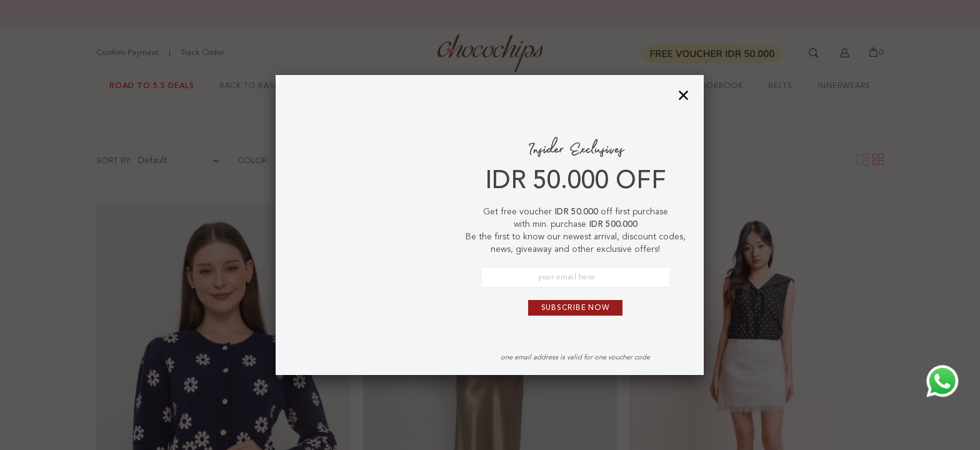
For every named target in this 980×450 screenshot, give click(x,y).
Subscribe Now (576, 308)
